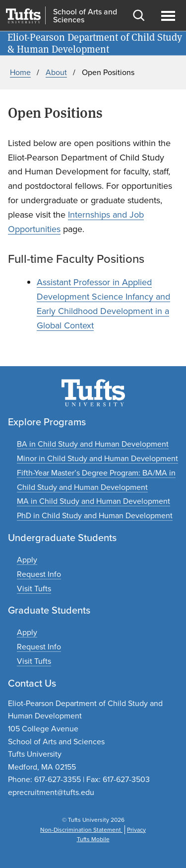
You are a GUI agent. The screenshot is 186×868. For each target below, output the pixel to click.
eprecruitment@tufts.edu (51, 792)
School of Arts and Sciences (85, 16)
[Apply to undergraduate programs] (27, 560)
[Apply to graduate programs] (27, 632)
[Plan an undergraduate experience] (34, 589)
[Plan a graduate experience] (34, 661)
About (56, 72)
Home (20, 72)
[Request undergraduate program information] (39, 574)
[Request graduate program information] (39, 647)
